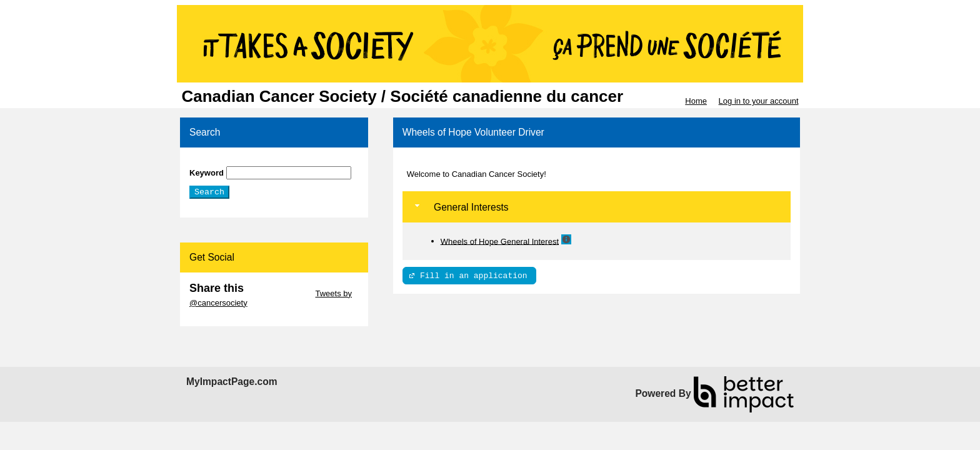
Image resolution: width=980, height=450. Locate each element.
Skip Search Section (226, 162)
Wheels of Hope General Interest (500, 241)
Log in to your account (759, 101)
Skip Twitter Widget (278, 293)
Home (696, 101)
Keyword (207, 173)
